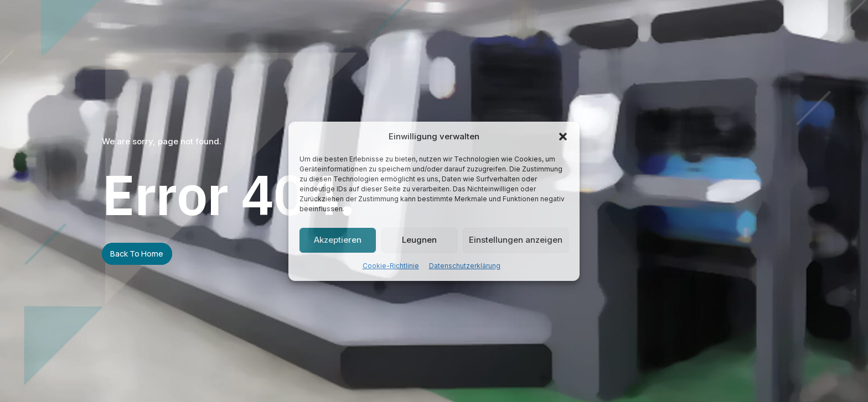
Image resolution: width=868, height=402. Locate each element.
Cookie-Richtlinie (391, 266)
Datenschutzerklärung (465, 266)
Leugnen (419, 240)
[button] (563, 137)
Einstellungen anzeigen (516, 240)
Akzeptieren (338, 240)
